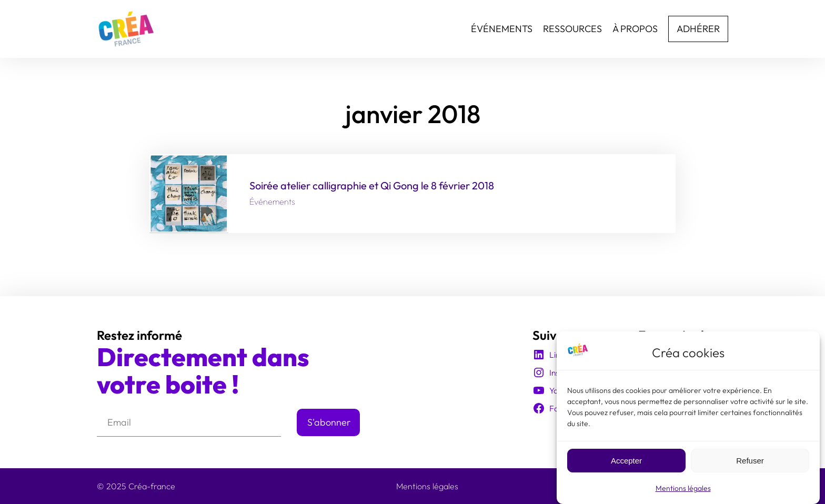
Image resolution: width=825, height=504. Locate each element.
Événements (272, 201)
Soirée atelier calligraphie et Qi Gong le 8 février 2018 (372, 186)
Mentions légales (683, 491)
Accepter (626, 463)
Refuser (750, 463)
